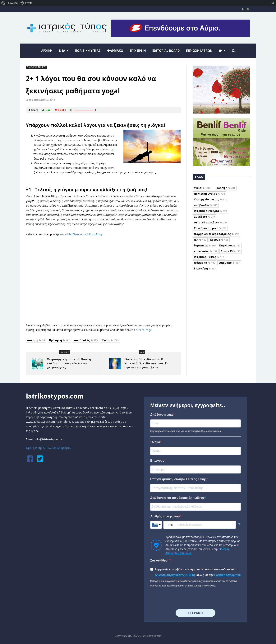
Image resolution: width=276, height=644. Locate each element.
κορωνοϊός (206, 251)
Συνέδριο (204, 217)
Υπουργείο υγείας (210, 199)
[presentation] (179, 599)
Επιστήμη (205, 268)
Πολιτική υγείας (209, 194)
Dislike (60, 110)
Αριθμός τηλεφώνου (165, 516)
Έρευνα (219, 240)
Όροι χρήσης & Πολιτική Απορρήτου (49, 448)
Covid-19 (231, 251)
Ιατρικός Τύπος (209, 257)
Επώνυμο (157, 461)
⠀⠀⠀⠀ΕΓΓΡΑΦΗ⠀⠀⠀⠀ (195, 613)
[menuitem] (3, 3)
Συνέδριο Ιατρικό (210, 228)
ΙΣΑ (200, 240)
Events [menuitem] (26, 3)
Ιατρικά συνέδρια (210, 211)
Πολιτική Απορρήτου (228, 575)
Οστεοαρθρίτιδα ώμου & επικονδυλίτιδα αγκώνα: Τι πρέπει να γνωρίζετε (146, 363)
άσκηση (36, 340)
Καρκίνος (230, 245)
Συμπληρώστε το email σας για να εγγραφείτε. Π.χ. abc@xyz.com (186, 431)
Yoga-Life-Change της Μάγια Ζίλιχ (81, 234)
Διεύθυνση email (162, 415)
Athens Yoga (144, 330)
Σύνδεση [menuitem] (13, 3)
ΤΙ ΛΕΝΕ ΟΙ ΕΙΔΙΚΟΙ (36, 67)
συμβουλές (86, 340)
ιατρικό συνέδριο (210, 222)
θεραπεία (205, 245)
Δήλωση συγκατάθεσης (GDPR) (175, 575)
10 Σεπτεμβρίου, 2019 (42, 100)
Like (46, 110)
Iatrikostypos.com (55, 396)
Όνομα (155, 442)
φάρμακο (229, 263)
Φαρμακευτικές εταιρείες (216, 234)
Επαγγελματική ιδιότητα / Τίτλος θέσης (178, 479)
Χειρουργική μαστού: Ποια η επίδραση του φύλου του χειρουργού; (69, 363)
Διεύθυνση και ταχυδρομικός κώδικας (177, 498)
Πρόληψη (59, 340)
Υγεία (110, 340)
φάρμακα (205, 263)
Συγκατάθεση (160, 560)
